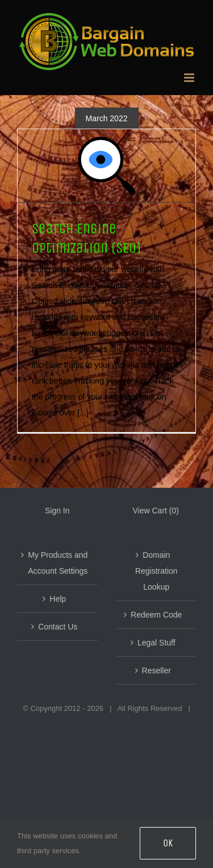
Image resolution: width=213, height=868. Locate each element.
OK (168, 843)
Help (58, 599)
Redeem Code (156, 615)
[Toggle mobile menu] (190, 78)
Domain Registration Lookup (156, 571)
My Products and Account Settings (58, 563)
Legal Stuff (156, 643)
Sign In (57, 511)
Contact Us (58, 627)
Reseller (156, 670)
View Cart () (156, 511)
